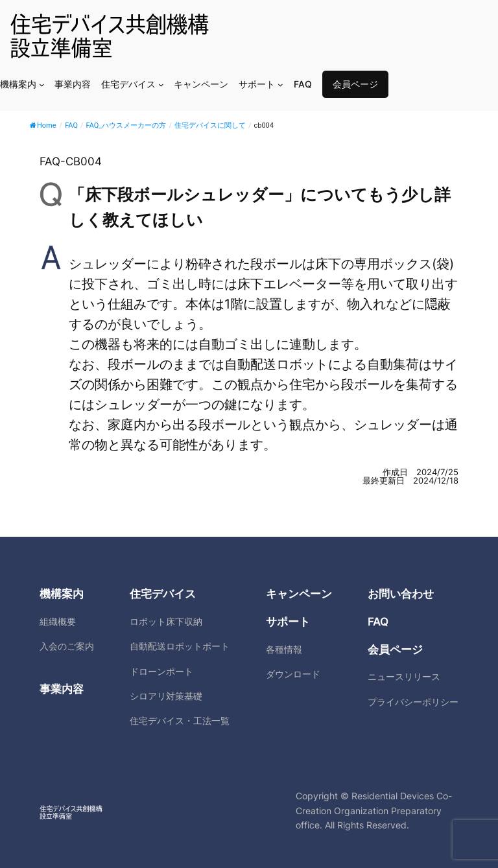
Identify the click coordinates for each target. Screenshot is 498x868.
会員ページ (355, 84)
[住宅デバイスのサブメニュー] (161, 85)
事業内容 (62, 689)
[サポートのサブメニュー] (280, 85)
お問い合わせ (401, 594)
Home (43, 125)
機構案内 (62, 594)
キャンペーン (299, 594)
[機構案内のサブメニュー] (42, 85)
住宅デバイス (163, 594)
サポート (288, 622)
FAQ (378, 622)
